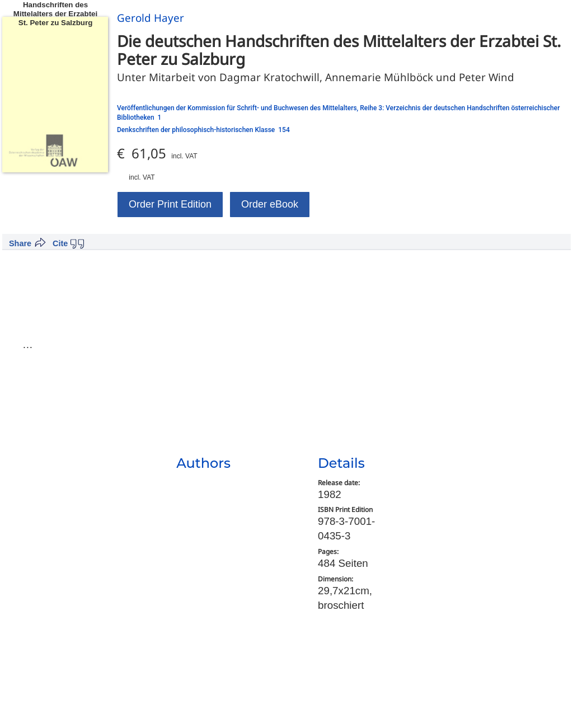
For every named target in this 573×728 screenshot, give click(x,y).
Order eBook (270, 204)
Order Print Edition (170, 204)
